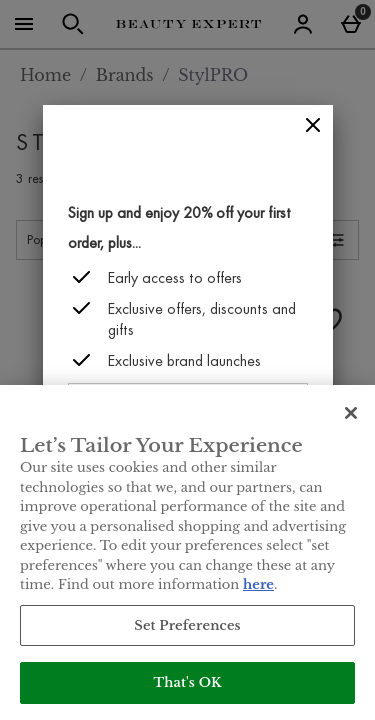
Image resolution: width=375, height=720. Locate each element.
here (258, 584)
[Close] (313, 125)
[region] (187, 552)
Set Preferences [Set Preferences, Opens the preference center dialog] (187, 625)
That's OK (187, 682)
